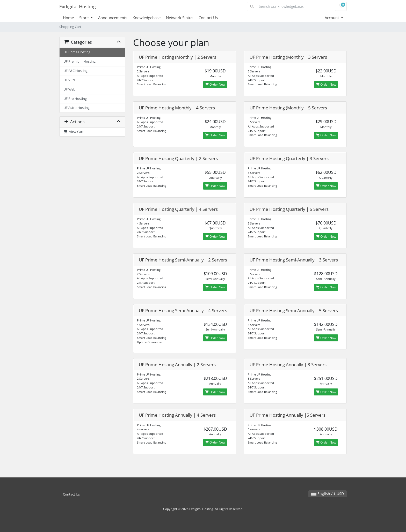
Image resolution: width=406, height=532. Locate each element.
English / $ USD (328, 494)
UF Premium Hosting (79, 61)
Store (84, 18)
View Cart (74, 132)
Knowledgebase (147, 18)
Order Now (215, 84)
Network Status (180, 18)
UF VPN (69, 80)
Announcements (113, 18)
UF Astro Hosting (77, 108)
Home (68, 18)
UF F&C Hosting (75, 71)
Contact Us (208, 18)
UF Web (69, 89)
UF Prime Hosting (77, 52)
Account (332, 18)
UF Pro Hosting (75, 99)
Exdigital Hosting (78, 6)
